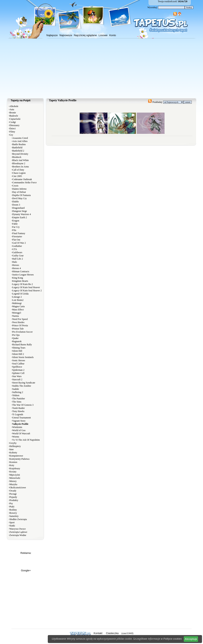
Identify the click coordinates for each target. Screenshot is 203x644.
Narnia (16, 316)
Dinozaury (15, 125)
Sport (12, 522)
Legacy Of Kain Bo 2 (23, 284)
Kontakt (98, 633)
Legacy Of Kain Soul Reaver (26, 287)
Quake (15, 338)
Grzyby (13, 443)
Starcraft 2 (17, 379)
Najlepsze (52, 35)
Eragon (16, 221)
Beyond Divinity (20, 154)
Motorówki (15, 478)
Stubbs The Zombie (22, 386)
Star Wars (17, 376)
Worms (16, 437)
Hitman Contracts (21, 271)
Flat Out (16, 240)
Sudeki (16, 389)
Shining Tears (19, 348)
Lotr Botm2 (18, 300)
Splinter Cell (18, 373)
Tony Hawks (18, 411)
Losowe (103, 35)
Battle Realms (19, 144)
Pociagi (13, 494)
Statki (12, 526)
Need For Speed (20, 319)
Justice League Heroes (23, 275)
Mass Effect (18, 310)
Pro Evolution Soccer (23, 332)
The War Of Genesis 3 (23, 405)
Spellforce (17, 367)
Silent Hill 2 (18, 354)
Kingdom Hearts (20, 281)
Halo (15, 262)
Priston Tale (18, 329)
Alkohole (14, 106)
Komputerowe (16, 456)
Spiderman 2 (18, 370)
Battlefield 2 (18, 151)
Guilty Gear (18, 256)
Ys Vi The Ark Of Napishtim (26, 440)
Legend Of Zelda (20, 294)
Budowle (14, 116)
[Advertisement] (101, 68)
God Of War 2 (19, 243)
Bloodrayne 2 (19, 163)
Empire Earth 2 (20, 217)
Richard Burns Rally (22, 345)
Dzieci (13, 128)
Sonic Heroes (19, 360)
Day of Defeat (19, 192)
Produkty (14, 500)
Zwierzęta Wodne (18, 535)
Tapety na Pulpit (21, 100)
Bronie (13, 113)
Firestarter (17, 237)
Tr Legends (18, 414)
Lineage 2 (17, 297)
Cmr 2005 (17, 176)
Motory (13, 481)
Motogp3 (17, 313)
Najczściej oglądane (85, 35)
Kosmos (13, 462)
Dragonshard (18, 208)
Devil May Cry (20, 198)
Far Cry (16, 227)
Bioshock (17, 157)
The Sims (17, 402)
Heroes (16, 265)
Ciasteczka (112, 633)
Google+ (26, 570)
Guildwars (17, 252)
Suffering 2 (18, 392)
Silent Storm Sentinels (23, 357)
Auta (12, 109)
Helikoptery (15, 446)
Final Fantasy (19, 233)
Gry (11, 135)
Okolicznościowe (18, 488)
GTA (15, 249)
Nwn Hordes (18, 322)
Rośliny (13, 510)
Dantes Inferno (19, 189)
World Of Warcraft (21, 434)
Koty (12, 465)
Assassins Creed (20, 138)
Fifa (14, 230)
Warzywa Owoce (18, 529)
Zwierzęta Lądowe (18, 532)
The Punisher (19, 399)
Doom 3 (16, 205)
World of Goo (19, 430)
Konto (113, 35)
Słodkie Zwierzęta (18, 519)
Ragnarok (17, 341)
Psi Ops (16, 335)
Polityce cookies (173, 639)
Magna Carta (18, 306)
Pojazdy (13, 497)
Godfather (17, 246)
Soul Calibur (18, 364)
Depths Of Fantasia (22, 195)
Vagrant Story (19, 421)
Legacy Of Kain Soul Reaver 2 (27, 291)
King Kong (18, 278)
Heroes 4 (17, 268)
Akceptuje (191, 639)
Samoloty (14, 516)
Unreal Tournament (22, 418)
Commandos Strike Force (24, 182)
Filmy (12, 132)
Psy (11, 503)
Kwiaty (13, 472)
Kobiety (13, 453)
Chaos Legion (19, 173)
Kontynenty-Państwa (20, 459)
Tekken (16, 395)
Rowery (13, 513)
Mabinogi (17, 303)
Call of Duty (18, 170)
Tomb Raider (19, 408)
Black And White (21, 160)
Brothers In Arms (21, 167)
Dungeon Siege (20, 211)
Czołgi (13, 122)
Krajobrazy (15, 468)
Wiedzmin (17, 427)
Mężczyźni (15, 475)
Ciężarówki (15, 119)
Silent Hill (17, 351)
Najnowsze (66, 35)
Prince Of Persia (20, 325)
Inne (12, 449)
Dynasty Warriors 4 (22, 214)
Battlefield (17, 148)
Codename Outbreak (22, 179)
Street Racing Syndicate (24, 383)
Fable (15, 224)
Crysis (15, 186)
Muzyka (13, 484)
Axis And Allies (20, 141)
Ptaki (12, 507)
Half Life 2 (18, 259)
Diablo (16, 202)
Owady (13, 491)
